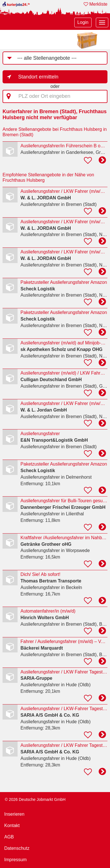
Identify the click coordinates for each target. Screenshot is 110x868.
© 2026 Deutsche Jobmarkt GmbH (35, 799)
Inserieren (14, 814)
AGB (9, 837)
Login (83, 22)
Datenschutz (17, 848)
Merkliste (96, 4)
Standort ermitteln (38, 77)
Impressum (15, 860)
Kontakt (12, 825)
